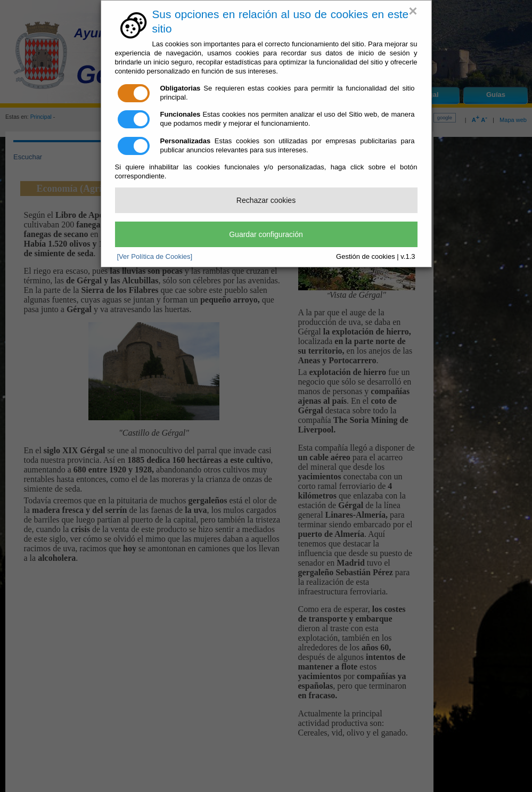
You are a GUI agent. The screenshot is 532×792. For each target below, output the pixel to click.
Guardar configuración (266, 234)
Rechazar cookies (266, 200)
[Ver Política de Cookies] (155, 256)
